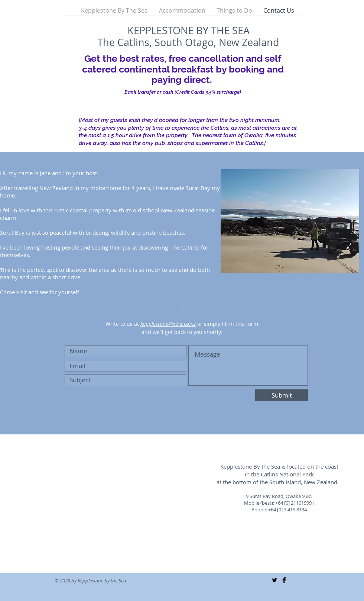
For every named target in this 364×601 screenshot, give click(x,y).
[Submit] (282, 395)
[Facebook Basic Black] (284, 580)
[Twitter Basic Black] (274, 580)
